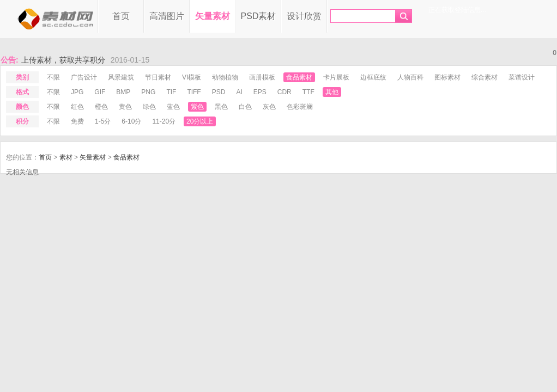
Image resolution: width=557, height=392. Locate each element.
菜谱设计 (522, 77)
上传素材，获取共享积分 (63, 60)
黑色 (221, 107)
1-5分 (103, 121)
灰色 (269, 107)
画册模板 (262, 77)
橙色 (101, 107)
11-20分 (164, 121)
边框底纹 (373, 77)
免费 (77, 121)
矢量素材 (213, 16)
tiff (194, 92)
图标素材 (447, 77)
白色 (245, 107)
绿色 (149, 107)
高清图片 (167, 16)
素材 (66, 157)
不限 (53, 77)
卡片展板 (336, 77)
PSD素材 (259, 16)
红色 (77, 107)
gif (100, 92)
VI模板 (192, 77)
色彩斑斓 (300, 107)
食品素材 (299, 77)
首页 (121, 16)
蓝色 (173, 107)
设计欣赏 (304, 16)
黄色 (125, 107)
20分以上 (200, 121)
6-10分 (131, 121)
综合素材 (485, 77)
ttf (308, 92)
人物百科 (410, 77)
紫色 (197, 107)
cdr (284, 92)
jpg (77, 92)
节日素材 (158, 77)
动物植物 (225, 77)
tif (171, 92)
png (148, 92)
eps (260, 92)
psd (219, 92)
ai (239, 92)
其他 (332, 92)
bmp (123, 92)
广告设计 (84, 77)
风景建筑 (121, 77)
